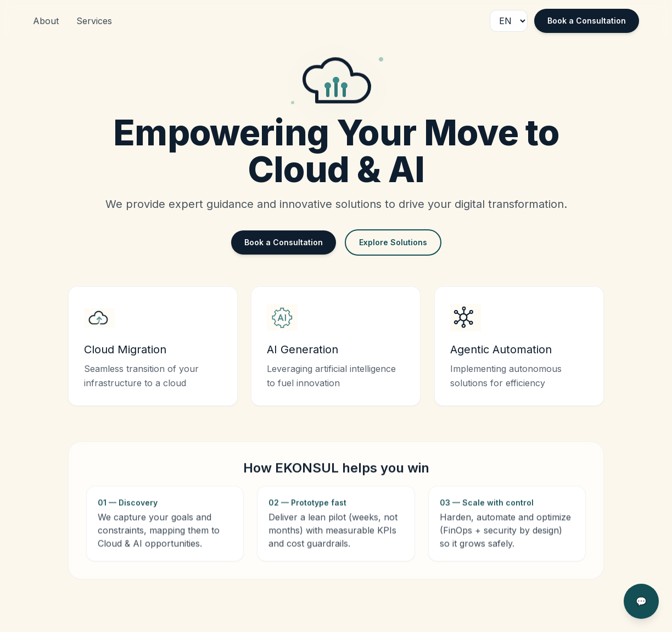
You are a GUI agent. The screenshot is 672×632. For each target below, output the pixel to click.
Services (94, 21)
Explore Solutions (393, 242)
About (46, 21)
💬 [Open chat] (641, 601)
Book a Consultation (587, 21)
